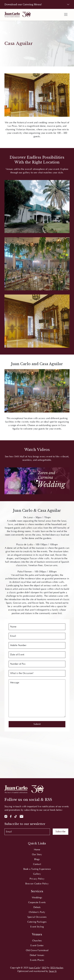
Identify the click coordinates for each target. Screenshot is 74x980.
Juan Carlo (34, 968)
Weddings (37, 898)
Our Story (37, 854)
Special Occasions (37, 917)
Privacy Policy (37, 879)
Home (37, 850)
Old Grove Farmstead (37, 950)
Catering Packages (37, 922)
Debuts (37, 907)
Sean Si (53, 971)
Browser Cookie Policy (37, 884)
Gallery (37, 874)
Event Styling (37, 927)
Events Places (37, 960)
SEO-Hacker (57, 968)
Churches (37, 941)
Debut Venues (37, 955)
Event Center (37, 946)
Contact (37, 864)
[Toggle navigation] (66, 14)
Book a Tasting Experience (37, 869)
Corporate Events (37, 902)
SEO (44, 968)
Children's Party (37, 912)
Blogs (37, 859)
